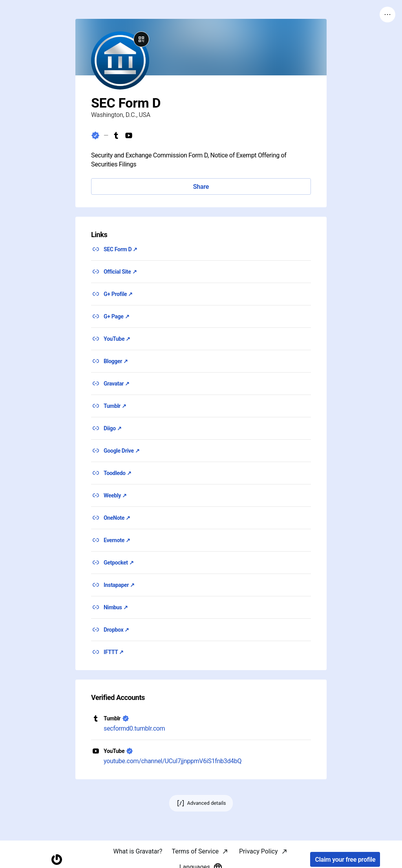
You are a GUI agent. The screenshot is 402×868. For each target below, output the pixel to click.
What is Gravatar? (138, 851)
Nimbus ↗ (116, 607)
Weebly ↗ (115, 495)
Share (201, 187)
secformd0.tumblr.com (134, 728)
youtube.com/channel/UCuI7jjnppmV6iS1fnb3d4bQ (173, 761)
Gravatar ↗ (117, 384)
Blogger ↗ (116, 361)
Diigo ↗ (113, 428)
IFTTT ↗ (114, 652)
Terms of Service (195, 851)
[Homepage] (57, 860)
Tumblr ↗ (115, 406)
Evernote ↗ (117, 540)
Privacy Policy (259, 851)
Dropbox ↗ (116, 630)
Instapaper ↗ (119, 585)
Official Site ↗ (120, 272)
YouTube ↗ (117, 339)
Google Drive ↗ (122, 451)
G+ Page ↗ (116, 316)
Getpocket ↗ (119, 563)
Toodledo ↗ (118, 473)
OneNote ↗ (117, 518)
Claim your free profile (345, 860)
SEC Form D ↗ (121, 249)
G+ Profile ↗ (118, 294)
